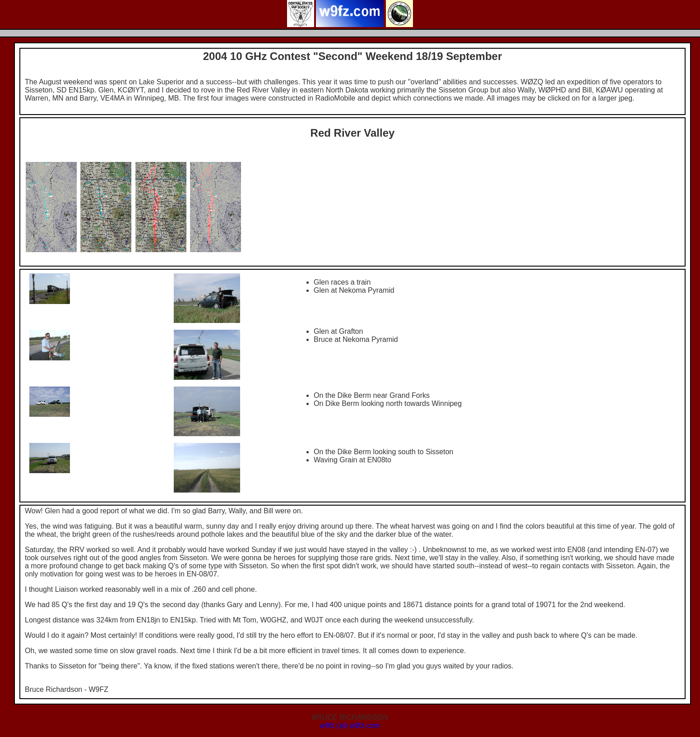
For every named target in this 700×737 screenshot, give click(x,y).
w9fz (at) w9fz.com (350, 725)
